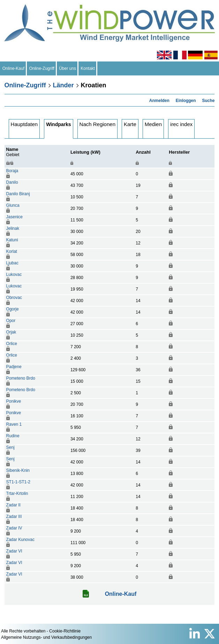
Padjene (14, 367)
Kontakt (88, 68)
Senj (10, 447)
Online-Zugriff (42, 68)
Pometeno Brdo (21, 378)
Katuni (12, 240)
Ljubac (12, 263)
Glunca (13, 205)
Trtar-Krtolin (17, 493)
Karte (130, 124)
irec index (181, 124)
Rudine (13, 436)
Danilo (12, 182)
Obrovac (14, 298)
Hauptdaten (24, 124)
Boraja (12, 171)
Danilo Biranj (18, 194)
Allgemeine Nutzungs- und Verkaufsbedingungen (46, 637)
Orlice (12, 344)
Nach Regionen (97, 124)
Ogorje (13, 309)
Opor (11, 321)
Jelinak (13, 228)
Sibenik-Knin (18, 470)
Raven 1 (14, 424)
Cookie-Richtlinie (65, 631)
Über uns (68, 68)
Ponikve (14, 401)
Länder (63, 85)
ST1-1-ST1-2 (18, 482)
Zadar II (13, 505)
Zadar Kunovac (20, 540)
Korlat (12, 251)
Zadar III (14, 517)
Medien (153, 124)
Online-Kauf (13, 68)
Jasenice (14, 217)
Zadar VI (14, 551)
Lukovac (14, 275)
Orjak (11, 332)
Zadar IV (14, 528)
